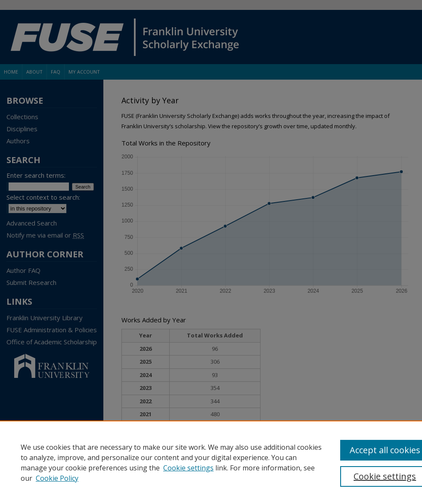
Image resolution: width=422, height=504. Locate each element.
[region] (211, 462)
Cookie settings (188, 468)
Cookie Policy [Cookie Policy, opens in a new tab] (57, 478)
